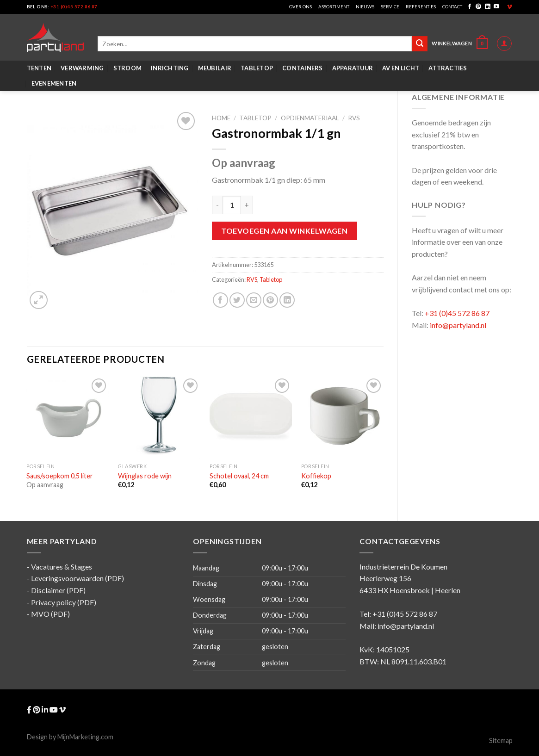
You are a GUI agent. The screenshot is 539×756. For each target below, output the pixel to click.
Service (390, 7)
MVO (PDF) (50, 614)
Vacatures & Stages (62, 567)
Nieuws (365, 7)
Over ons (300, 7)
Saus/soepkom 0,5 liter (60, 476)
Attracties (448, 68)
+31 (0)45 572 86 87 (74, 7)
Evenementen (54, 83)
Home (221, 118)
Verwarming (82, 68)
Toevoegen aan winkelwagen (284, 231)
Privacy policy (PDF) (64, 602)
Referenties (421, 7)
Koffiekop (316, 476)
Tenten (39, 68)
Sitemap (501, 741)
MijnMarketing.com (85, 737)
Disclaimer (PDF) (58, 590)
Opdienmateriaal (310, 118)
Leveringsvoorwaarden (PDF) (77, 578)
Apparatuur (353, 68)
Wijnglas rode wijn (145, 476)
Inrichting (170, 68)
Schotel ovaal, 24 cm (239, 476)
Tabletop (257, 68)
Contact (452, 7)
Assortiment (334, 7)
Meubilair (215, 68)
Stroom (128, 68)
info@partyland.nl (458, 325)
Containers (303, 68)
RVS (354, 118)
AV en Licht (401, 68)
